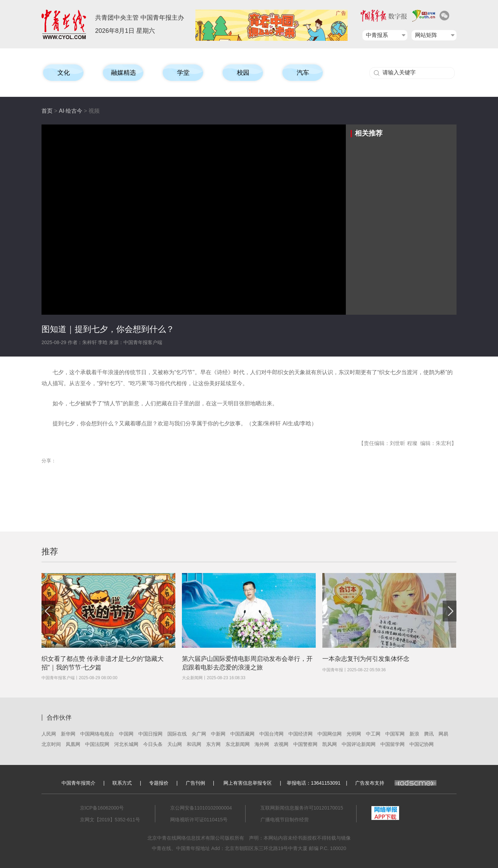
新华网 (68, 734)
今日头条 (153, 744)
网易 (443, 734)
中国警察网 (305, 744)
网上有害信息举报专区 (248, 783)
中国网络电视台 (97, 734)
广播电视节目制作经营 (285, 820)
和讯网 (194, 744)
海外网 (262, 744)
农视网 (281, 744)
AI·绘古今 (71, 111)
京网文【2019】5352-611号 (110, 820)
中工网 (373, 734)
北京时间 (51, 744)
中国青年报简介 (79, 783)
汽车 (303, 73)
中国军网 (395, 734)
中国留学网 (393, 744)
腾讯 (429, 734)
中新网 (218, 734)
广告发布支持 (396, 783)
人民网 (49, 734)
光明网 (354, 734)
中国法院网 (97, 744)
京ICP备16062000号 (102, 808)
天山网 (175, 744)
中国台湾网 (271, 734)
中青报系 (377, 35)
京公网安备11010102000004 (201, 808)
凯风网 (330, 744)
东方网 (213, 744)
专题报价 (159, 783)
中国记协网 (422, 744)
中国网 (126, 734)
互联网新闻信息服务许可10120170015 (302, 808)
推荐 (50, 551)
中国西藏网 (242, 734)
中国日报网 (150, 734)
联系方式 (122, 783)
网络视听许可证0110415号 (199, 820)
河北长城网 (126, 744)
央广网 (199, 734)
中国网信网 (330, 734)
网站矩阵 (426, 35)
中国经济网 (301, 734)
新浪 (414, 734)
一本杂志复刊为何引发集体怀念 (366, 659)
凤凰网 (73, 744)
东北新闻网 (238, 744)
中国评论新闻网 (359, 744)
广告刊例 (195, 783)
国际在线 (177, 734)
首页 (47, 111)
